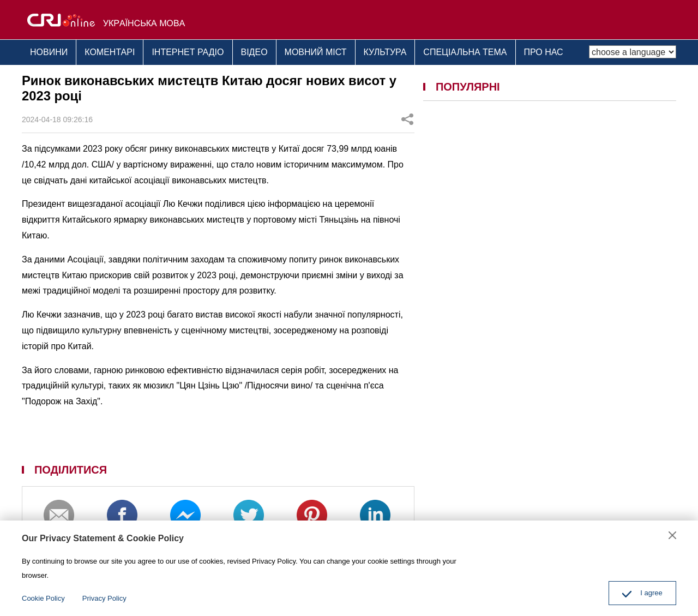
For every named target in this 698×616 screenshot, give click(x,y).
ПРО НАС (544, 52)
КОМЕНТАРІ (110, 52)
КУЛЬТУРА (385, 52)
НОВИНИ (49, 52)
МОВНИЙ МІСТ (316, 52)
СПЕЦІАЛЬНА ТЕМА (465, 52)
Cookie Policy (43, 598)
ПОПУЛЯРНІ (468, 87)
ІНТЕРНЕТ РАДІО (188, 52)
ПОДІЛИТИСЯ (71, 470)
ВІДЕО (254, 52)
